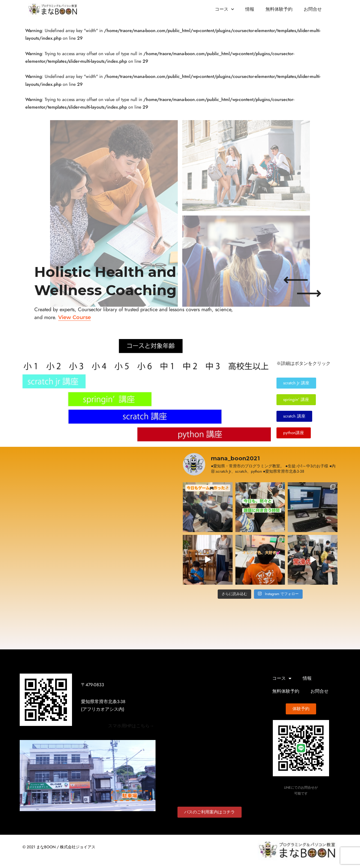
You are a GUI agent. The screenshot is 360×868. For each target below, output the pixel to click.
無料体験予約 (279, 9)
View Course (75, 317)
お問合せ (313, 9)
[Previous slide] (296, 280)
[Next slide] (309, 293)
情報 (250, 9)
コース (224, 9)
